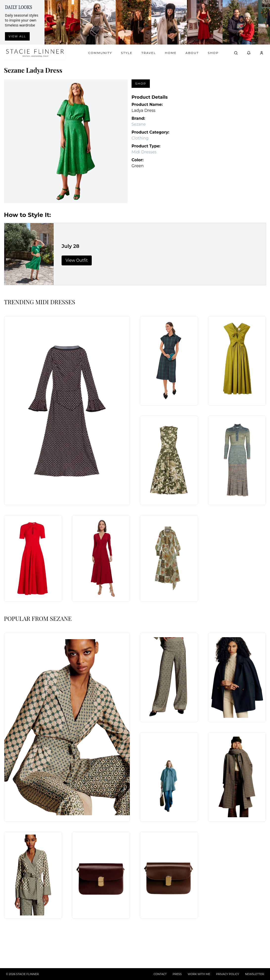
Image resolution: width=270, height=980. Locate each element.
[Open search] (236, 53)
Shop (213, 53)
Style (127, 53)
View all (17, 36)
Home (171, 53)
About (192, 53)
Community (100, 53)
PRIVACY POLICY (228, 974)
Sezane (139, 124)
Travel (149, 53)
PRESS (177, 974)
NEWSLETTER (255, 974)
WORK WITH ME (199, 974)
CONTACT (160, 974)
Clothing (140, 138)
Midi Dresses (144, 152)
